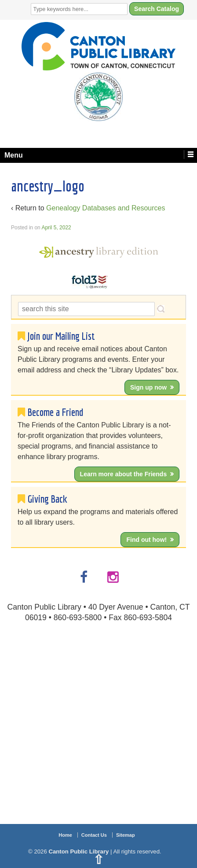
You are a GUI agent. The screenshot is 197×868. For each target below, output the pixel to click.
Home (65, 835)
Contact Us (94, 835)
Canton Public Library (79, 851)
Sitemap (126, 835)
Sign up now (148, 387)
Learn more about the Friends (124, 474)
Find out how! (146, 540)
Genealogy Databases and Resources (106, 208)
